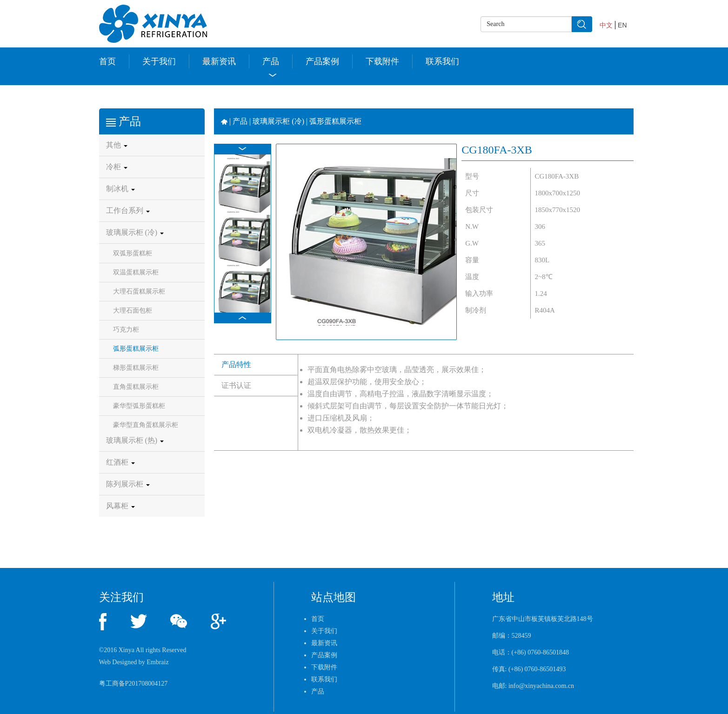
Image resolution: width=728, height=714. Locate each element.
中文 (606, 25)
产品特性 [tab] (236, 364)
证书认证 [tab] (236, 385)
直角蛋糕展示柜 (136, 387)
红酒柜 (120, 462)
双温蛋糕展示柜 (136, 272)
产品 (271, 61)
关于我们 (159, 61)
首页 (107, 61)
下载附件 (382, 61)
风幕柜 (120, 506)
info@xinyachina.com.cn (541, 686)
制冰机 (120, 189)
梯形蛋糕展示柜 (136, 368)
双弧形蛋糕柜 (133, 253)
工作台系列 (128, 210)
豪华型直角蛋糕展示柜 (146, 425)
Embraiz (157, 662)
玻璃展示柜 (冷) (135, 232)
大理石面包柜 (133, 310)
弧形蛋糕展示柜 (136, 349)
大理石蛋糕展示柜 (139, 291)
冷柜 (117, 167)
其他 (117, 145)
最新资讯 (219, 61)
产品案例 (322, 61)
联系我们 (442, 61)
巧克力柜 (126, 330)
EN (622, 25)
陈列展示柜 (128, 484)
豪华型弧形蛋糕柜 (139, 406)
